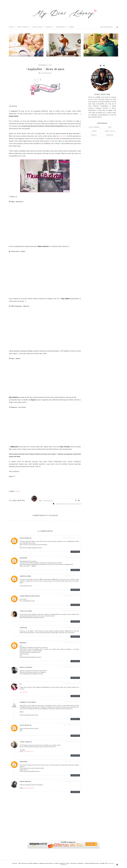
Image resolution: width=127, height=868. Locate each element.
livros (94, 131)
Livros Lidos (37, 27)
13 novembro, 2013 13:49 (71, 627)
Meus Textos (23, 27)
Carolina (23, 628)
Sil (21, 684)
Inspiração (61, 27)
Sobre (71, 27)
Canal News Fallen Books (30, 596)
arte (110, 127)
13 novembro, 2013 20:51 (71, 725)
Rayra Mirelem (25, 781)
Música (49, 27)
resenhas (110, 135)
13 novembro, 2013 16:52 (71, 667)
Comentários (45, 73)
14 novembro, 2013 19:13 (71, 781)
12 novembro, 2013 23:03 (71, 557)
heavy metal (70, 504)
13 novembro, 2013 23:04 (71, 761)
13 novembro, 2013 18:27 (71, 702)
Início (12, 27)
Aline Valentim (26, 538)
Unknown (24, 558)
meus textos (110, 131)
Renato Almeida (26, 667)
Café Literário (94, 127)
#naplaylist (63, 136)
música (79, 504)
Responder (75, 552)
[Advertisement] (101, 171)
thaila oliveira (26, 611)
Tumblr (17, 491)
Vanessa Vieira (25, 576)
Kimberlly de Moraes (28, 702)
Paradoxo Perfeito (29, 788)
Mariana (23, 643)
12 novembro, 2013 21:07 (71, 538)
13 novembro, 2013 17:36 (71, 684)
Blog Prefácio (24, 692)
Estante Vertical (29, 752)
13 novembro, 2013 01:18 (71, 596)
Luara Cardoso (26, 742)
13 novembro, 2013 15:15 (71, 642)
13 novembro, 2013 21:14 (71, 741)
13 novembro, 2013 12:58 (71, 611)
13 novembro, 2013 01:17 (71, 576)
